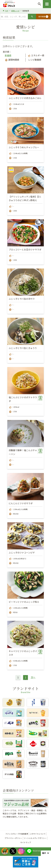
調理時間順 (12, 60)
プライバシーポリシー (13, 838)
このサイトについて (38, 834)
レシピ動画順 (34, 60)
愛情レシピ (15, 11)
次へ (33, 677)
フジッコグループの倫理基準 (17, 834)
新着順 (8, 55)
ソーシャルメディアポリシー (35, 838)
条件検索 (43, 17)
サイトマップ (26, 842)
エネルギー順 (36, 55)
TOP (7, 11)
